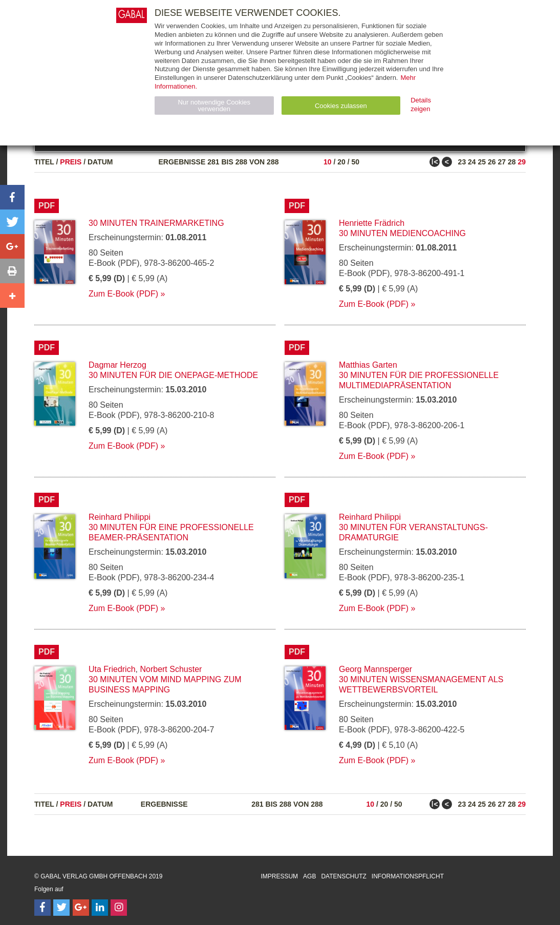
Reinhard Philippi (120, 517)
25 (482, 162)
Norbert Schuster (171, 669)
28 (512, 162)
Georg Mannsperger (375, 669)
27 (502, 162)
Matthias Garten (368, 365)
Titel (44, 162)
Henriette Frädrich (372, 223)
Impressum (279, 876)
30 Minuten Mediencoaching (402, 233)
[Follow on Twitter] (61, 908)
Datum (100, 162)
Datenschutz (343, 876)
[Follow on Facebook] (42, 908)
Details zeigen (421, 104)
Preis (71, 162)
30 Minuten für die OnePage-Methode (173, 375)
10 (328, 162)
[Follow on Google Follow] (81, 908)
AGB (309, 876)
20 (341, 162)
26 (492, 162)
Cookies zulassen (341, 106)
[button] (12, 197)
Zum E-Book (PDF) (123, 294)
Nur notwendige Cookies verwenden (214, 106)
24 (472, 162)
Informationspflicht (408, 876)
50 (355, 162)
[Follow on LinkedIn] (100, 908)
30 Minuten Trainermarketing (156, 223)
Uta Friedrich (112, 669)
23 (462, 162)
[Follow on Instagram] (119, 908)
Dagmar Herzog (117, 365)
